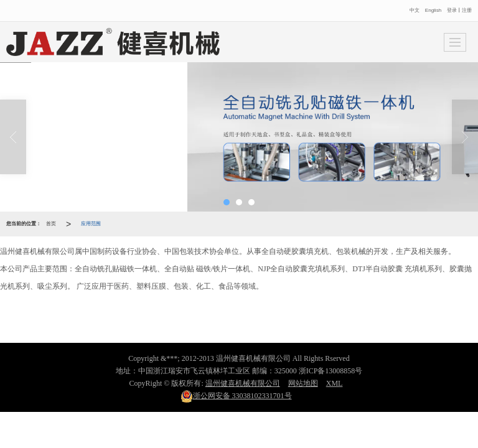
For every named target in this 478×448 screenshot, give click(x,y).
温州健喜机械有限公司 (243, 383)
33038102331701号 (236, 396)
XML (335, 383)
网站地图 (303, 383)
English (433, 10)
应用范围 (91, 224)
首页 (51, 224)
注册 (467, 10)
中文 (415, 10)
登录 (452, 10)
